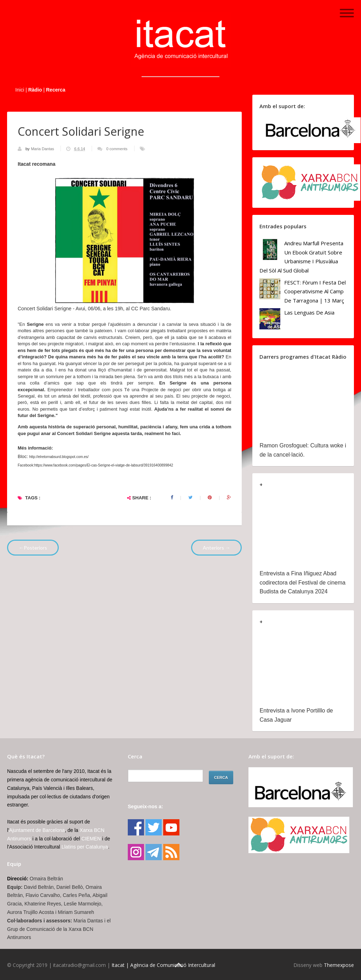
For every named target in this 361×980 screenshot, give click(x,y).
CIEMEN (91, 839)
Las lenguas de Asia (309, 312)
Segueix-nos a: (145, 806)
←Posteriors (33, 548)
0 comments (117, 149)
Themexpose (339, 965)
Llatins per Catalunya (85, 847)
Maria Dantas (43, 149)
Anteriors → (216, 548)
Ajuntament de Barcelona (37, 830)
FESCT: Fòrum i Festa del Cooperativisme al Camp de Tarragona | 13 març (315, 291)
